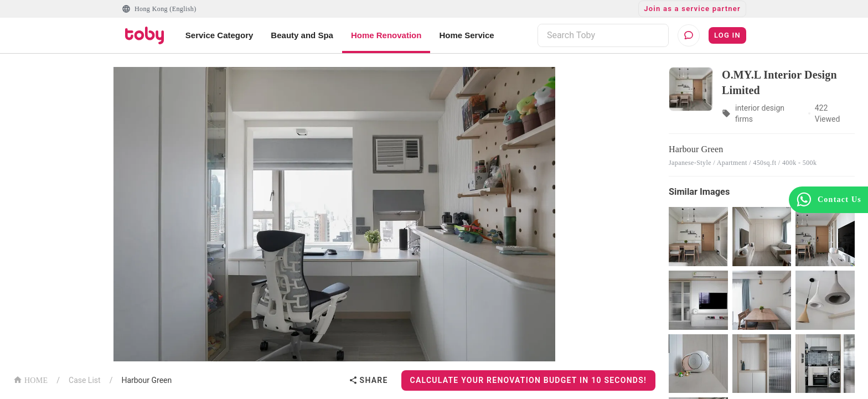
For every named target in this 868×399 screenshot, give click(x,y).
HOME (30, 379)
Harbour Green (146, 380)
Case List (85, 380)
